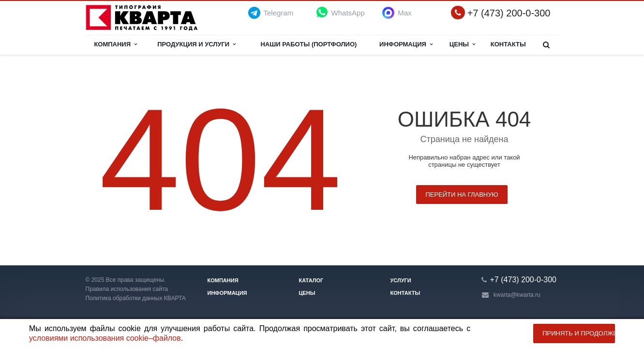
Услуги (401, 280)
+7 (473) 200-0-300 (509, 13)
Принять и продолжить (579, 333)
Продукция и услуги (196, 44)
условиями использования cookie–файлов (105, 338)
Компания (115, 44)
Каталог (311, 280)
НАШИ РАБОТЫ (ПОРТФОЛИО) (308, 44)
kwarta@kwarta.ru (517, 295)
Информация (406, 44)
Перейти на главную (462, 195)
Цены (463, 44)
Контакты (508, 44)
